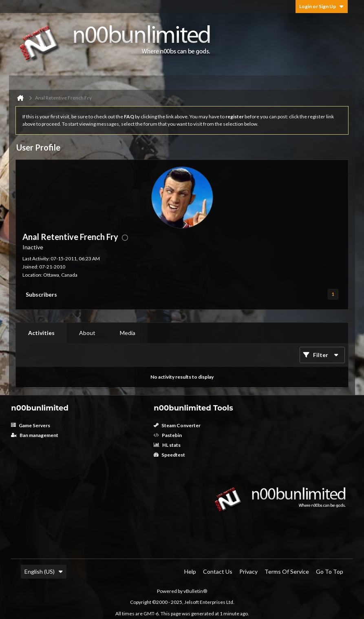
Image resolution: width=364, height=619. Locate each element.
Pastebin (168, 435)
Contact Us (218, 571)
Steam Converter (177, 425)
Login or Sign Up (322, 6)
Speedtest (169, 455)
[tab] (41, 333)
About (87, 333)
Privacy (248, 571)
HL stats (167, 445)
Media (128, 333)
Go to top (330, 571)
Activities (41, 333)
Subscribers (41, 294)
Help (190, 571)
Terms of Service (287, 571)
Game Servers (31, 425)
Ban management (35, 435)
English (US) (44, 571)
